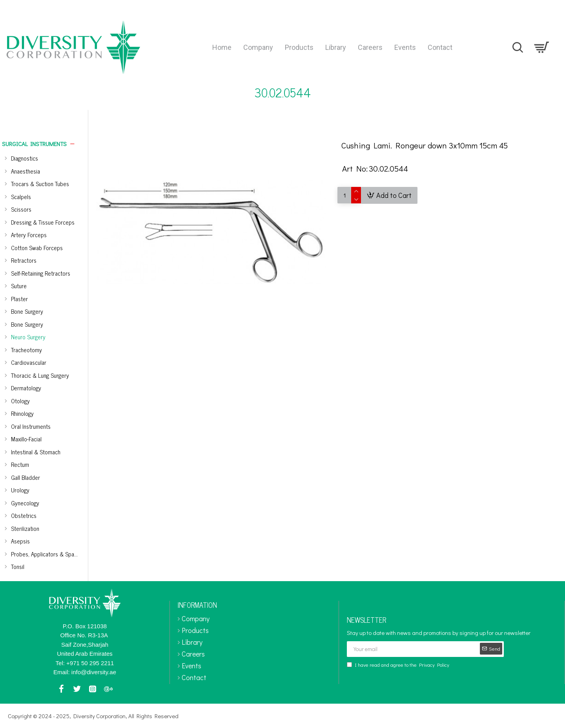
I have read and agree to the (399, 665)
